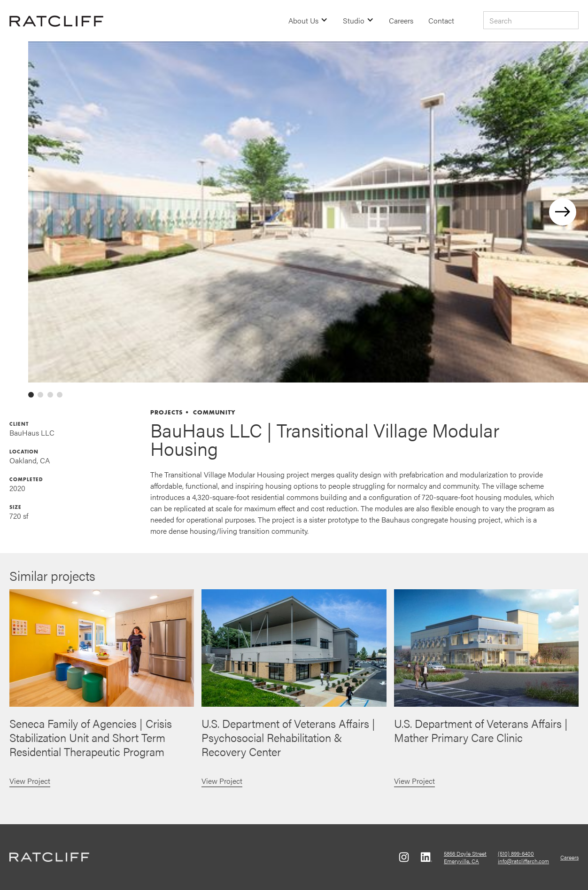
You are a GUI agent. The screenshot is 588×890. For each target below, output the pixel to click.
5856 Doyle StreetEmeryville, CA (465, 857)
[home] (56, 21)
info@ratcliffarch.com (523, 861)
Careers (401, 20)
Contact (441, 20)
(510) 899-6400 (516, 853)
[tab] (31, 395)
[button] (308, 21)
